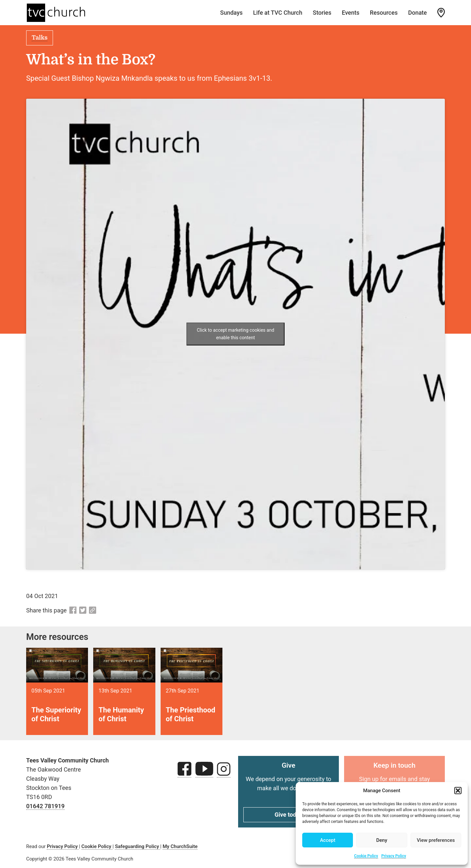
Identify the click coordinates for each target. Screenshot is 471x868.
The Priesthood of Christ (191, 714)
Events (351, 13)
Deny (382, 840)
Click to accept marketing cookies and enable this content (236, 334)
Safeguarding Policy (137, 846)
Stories (322, 13)
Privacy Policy (394, 856)
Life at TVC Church (278, 13)
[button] (458, 791)
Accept (328, 840)
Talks (40, 38)
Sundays (231, 13)
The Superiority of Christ (56, 714)
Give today (289, 815)
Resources (384, 13)
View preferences (436, 840)
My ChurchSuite (180, 846)
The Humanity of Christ (121, 714)
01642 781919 (45, 806)
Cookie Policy (366, 856)
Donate (418, 13)
